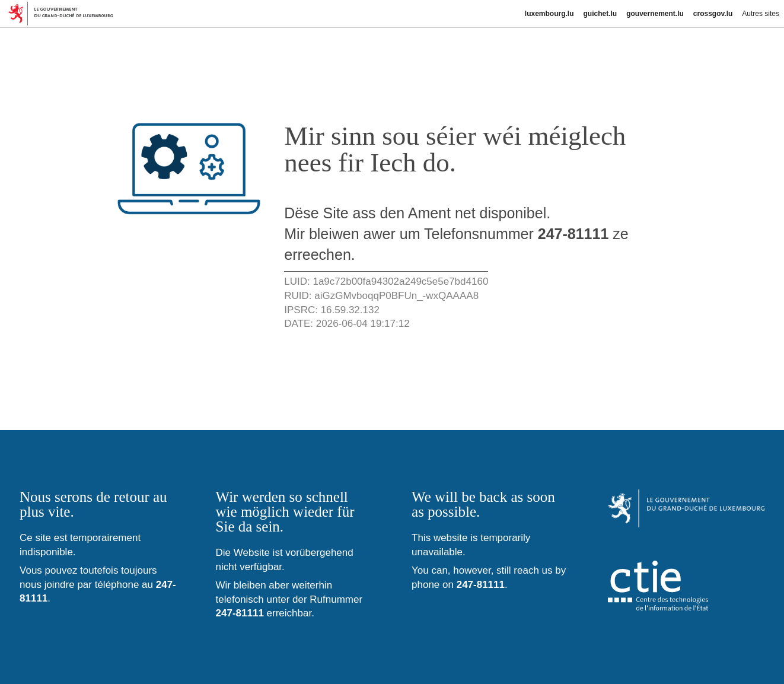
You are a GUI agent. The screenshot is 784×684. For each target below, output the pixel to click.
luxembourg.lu (549, 14)
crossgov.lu (713, 14)
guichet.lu (600, 14)
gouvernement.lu (655, 14)
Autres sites (761, 14)
